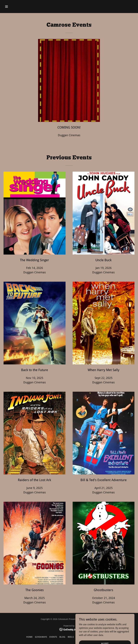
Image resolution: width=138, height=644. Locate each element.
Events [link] (53, 637)
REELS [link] (71, 637)
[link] (69, 629)
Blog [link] (62, 637)
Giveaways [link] (41, 637)
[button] (19, 7)
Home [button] (29, 637)
